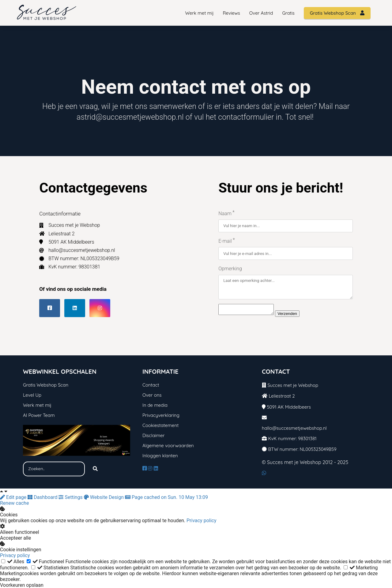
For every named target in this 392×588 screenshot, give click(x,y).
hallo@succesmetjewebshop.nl (294, 428)
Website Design (104, 497)
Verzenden (293, 316)
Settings (71, 497)
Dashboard (43, 497)
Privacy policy (202, 521)
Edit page (14, 497)
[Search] (95, 469)
